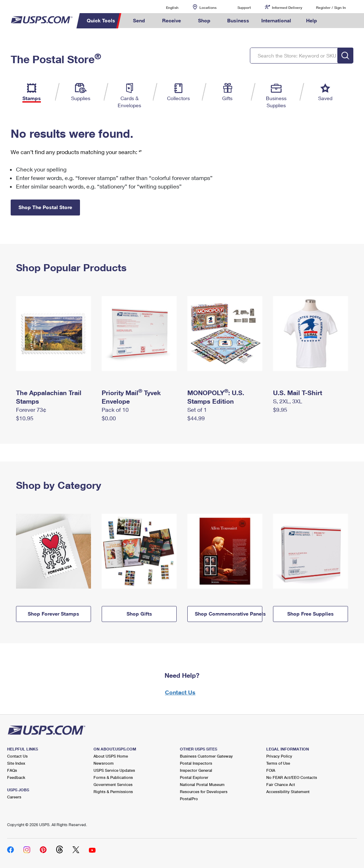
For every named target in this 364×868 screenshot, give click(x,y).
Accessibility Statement (288, 791)
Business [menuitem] (238, 20)
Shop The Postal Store (45, 207)
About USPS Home (111, 756)
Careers (14, 797)
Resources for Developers (204, 791)
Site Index (16, 763)
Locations (208, 7)
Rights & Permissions (113, 791)
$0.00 (109, 418)
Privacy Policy (279, 756)
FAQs (12, 770)
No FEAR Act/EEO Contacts (292, 777)
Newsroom (104, 763)
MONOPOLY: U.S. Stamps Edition (216, 397)
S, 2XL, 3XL (288, 401)
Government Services (113, 784)
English (165, 7)
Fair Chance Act (281, 784)
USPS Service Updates (114, 770)
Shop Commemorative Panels (229, 614)
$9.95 (280, 410)
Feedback (16, 777)
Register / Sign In (331, 7)
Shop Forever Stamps (53, 614)
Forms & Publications (113, 777)
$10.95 (25, 418)
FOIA (271, 770)
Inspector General (196, 770)
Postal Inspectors (196, 763)
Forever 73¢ (31, 410)
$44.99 (196, 418)
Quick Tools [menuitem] (101, 20)
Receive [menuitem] (172, 20)
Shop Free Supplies (311, 614)
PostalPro (189, 799)
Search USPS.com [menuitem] (335, 21)
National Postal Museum (202, 784)
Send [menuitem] (139, 20)
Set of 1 (197, 410)
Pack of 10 (115, 410)
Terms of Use (278, 763)
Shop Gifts (139, 614)
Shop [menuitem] (204, 20)
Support (244, 7)
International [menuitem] (276, 20)
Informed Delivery (287, 7)
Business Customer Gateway (206, 756)
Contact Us (180, 692)
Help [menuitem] (312, 20)
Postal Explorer (194, 777)
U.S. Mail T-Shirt (298, 393)
